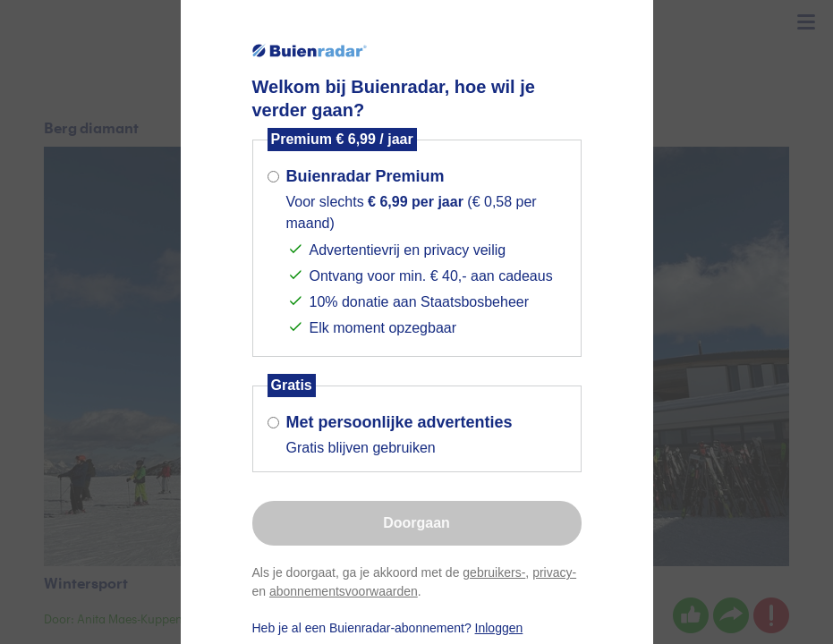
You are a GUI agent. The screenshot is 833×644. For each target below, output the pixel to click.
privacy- (554, 572)
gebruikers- (494, 572)
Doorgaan (416, 523)
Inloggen (499, 628)
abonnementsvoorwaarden (344, 591)
